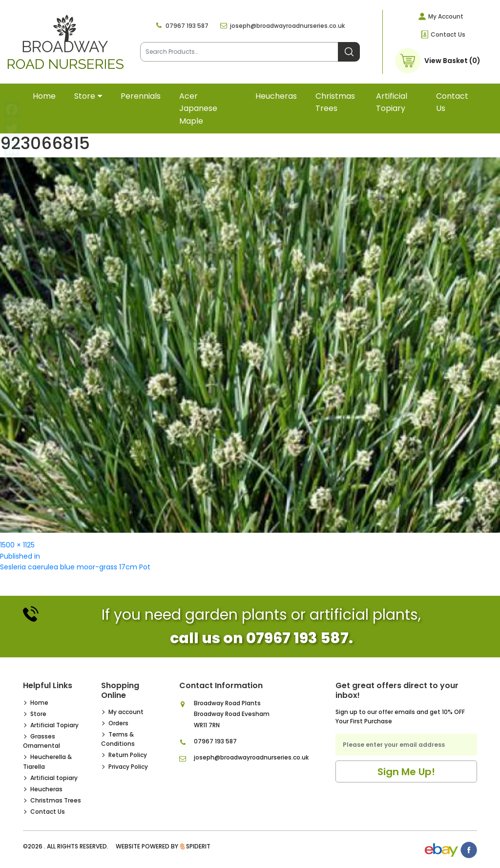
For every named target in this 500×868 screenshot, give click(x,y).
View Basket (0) (452, 61)
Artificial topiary (392, 102)
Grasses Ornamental (42, 741)
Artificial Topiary (54, 725)
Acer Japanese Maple (198, 108)
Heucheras (276, 96)
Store (85, 96)
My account (126, 712)
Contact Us (448, 34)
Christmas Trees (335, 102)
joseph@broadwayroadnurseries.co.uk (287, 26)
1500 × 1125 (17, 545)
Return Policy (128, 755)
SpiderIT (198, 846)
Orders (118, 723)
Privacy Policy (128, 767)
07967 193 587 (187, 26)
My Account (446, 16)
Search (349, 52)
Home (44, 96)
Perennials (141, 96)
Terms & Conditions (118, 739)
